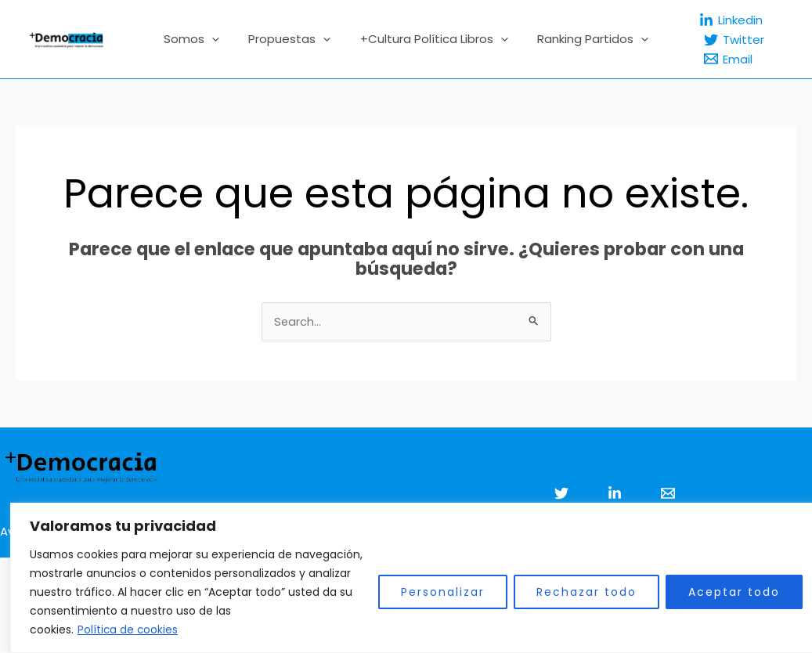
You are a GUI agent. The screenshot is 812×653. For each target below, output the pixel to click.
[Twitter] (722, 40)
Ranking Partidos (584, 39)
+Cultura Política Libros (431, 39)
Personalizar (433, 593)
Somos (200, 39)
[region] (406, 578)
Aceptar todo (724, 593)
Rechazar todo (576, 593)
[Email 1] (668, 494)
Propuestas (292, 39)
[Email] (716, 59)
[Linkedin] (719, 20)
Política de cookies (118, 630)
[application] (220, 39)
